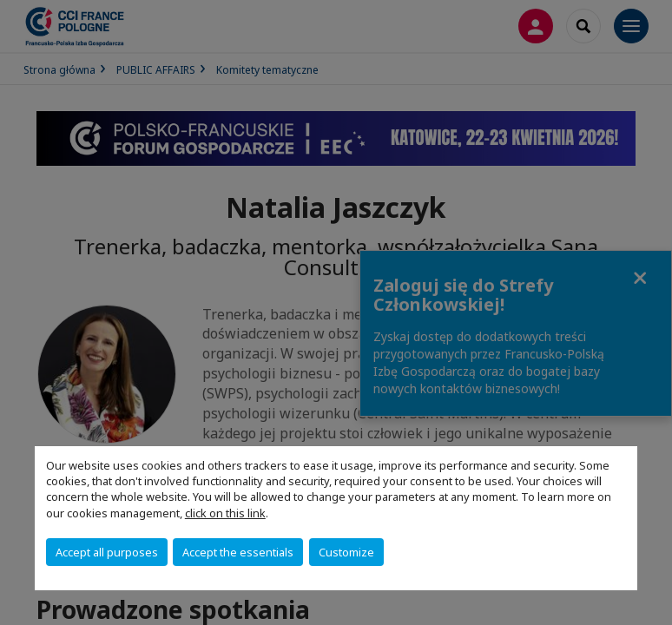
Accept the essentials (238, 552)
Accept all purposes (107, 552)
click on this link (225, 513)
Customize (346, 552)
